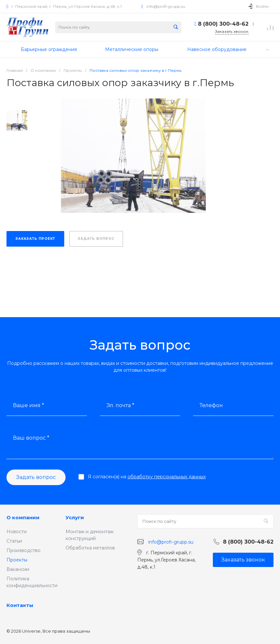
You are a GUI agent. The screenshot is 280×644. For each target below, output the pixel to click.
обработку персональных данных (167, 477)
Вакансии (18, 569)
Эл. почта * (120, 405)
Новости (17, 532)
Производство (24, 550)
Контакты (20, 605)
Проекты (17, 560)
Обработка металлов (90, 548)
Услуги (75, 517)
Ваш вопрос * (31, 438)
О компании (23, 517)
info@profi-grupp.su (166, 6)
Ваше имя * (29, 405)
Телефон (211, 405)
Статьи (14, 541)
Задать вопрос (36, 477)
